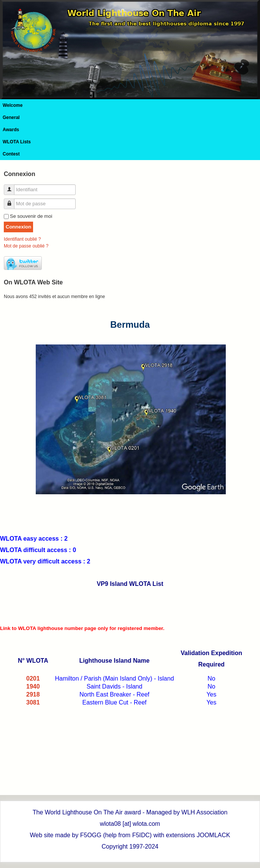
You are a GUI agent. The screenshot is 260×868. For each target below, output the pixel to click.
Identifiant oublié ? (22, 239)
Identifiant (12, 186)
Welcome (13, 105)
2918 (33, 694)
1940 (33, 686)
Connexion (18, 227)
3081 (33, 702)
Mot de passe (12, 201)
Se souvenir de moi (31, 216)
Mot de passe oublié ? (26, 246)
